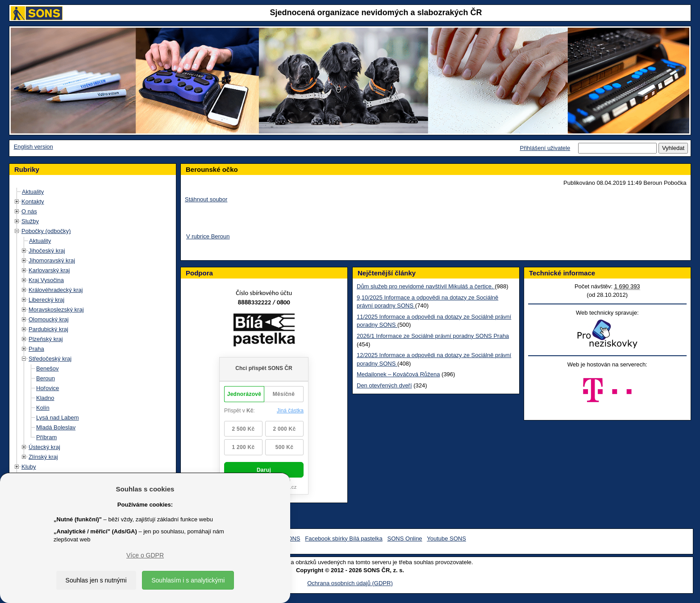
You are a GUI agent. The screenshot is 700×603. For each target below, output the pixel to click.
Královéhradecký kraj (56, 290)
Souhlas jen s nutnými (96, 580)
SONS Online (405, 539)
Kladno (45, 398)
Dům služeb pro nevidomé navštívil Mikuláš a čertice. (426, 286)
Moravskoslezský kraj (56, 310)
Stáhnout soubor (206, 199)
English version (33, 147)
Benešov (48, 368)
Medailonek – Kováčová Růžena (398, 374)
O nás (29, 211)
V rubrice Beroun (208, 236)
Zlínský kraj (43, 457)
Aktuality (33, 192)
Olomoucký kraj (49, 319)
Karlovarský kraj (49, 270)
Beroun (46, 378)
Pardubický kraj (48, 329)
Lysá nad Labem (58, 418)
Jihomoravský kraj (52, 260)
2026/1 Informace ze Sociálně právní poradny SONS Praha (433, 336)
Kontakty (33, 202)
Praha (36, 349)
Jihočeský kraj (47, 251)
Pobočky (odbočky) (46, 231)
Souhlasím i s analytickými (188, 580)
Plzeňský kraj (46, 339)
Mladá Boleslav (56, 427)
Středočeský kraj (50, 359)
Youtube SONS (446, 539)
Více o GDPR (145, 555)
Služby (30, 221)
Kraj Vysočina (46, 280)
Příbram (46, 437)
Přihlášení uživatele (545, 148)
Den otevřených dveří (384, 385)
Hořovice (48, 388)
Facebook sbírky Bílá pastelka (344, 539)
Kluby (29, 467)
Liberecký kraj (46, 300)
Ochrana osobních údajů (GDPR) (350, 583)
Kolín (43, 408)
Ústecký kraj (44, 447)
